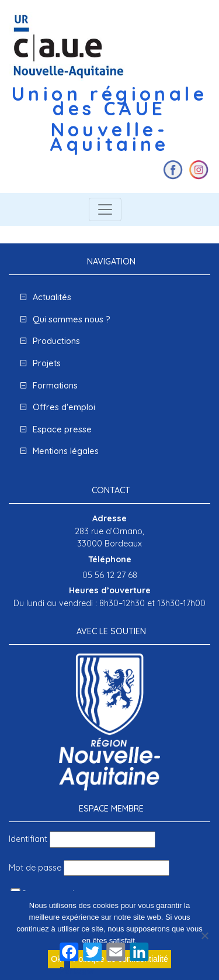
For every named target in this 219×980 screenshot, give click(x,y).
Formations (55, 386)
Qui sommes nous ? (72, 319)
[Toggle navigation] (105, 209)
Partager (78, 971)
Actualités (52, 297)
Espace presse (62, 429)
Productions (56, 341)
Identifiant (28, 839)
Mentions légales (66, 451)
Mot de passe (35, 868)
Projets (47, 363)
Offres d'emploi (64, 407)
